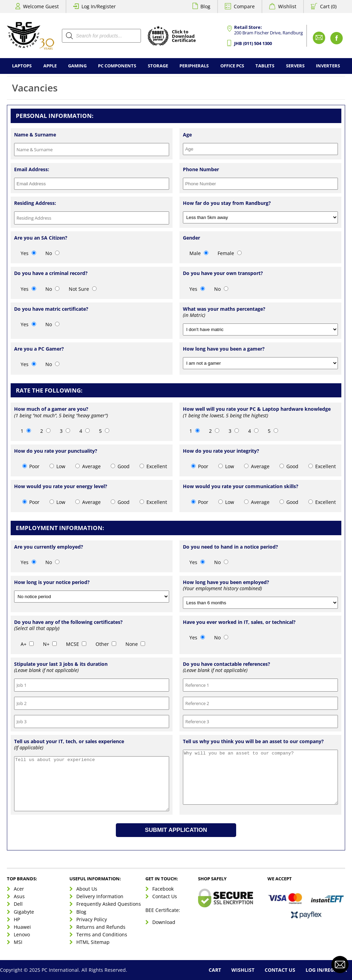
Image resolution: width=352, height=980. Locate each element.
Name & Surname (35, 135)
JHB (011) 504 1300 (253, 43)
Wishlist (287, 6)
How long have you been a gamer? (224, 349)
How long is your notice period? (52, 582)
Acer (19, 889)
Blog (205, 6)
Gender (191, 238)
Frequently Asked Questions (109, 904)
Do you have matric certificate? (51, 309)
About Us (87, 889)
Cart (215, 970)
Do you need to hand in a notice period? (230, 547)
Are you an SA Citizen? (41, 238)
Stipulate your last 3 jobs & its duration (61, 664)
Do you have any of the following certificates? (68, 622)
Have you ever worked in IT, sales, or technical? (239, 622)
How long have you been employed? (226, 582)
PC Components (117, 66)
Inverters (328, 66)
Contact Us (165, 896)
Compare (244, 6)
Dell (18, 904)
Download (164, 922)
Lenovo (22, 934)
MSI (18, 942)
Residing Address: (35, 203)
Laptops (22, 66)
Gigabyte (24, 912)
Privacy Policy (92, 919)
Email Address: (32, 169)
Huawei (22, 927)
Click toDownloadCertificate (184, 36)
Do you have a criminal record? (51, 273)
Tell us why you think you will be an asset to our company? (253, 741)
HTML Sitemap (93, 942)
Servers (295, 66)
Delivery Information (100, 896)
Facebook (163, 889)
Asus (19, 896)
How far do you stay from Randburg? (227, 203)
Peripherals (194, 66)
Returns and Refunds (101, 927)
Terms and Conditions (102, 934)
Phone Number (201, 169)
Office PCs (232, 66)
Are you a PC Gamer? (39, 349)
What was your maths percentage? (224, 309)
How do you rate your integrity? (221, 451)
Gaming (77, 66)
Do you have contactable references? (227, 664)
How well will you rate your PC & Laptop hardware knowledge (257, 409)
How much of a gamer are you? (51, 409)
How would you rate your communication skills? (241, 486)
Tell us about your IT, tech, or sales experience (69, 741)
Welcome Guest (41, 6)
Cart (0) (328, 6)
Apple (50, 66)
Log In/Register (99, 6)
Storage (158, 66)
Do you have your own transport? (223, 273)
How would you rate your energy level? (61, 486)
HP (17, 919)
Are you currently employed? (49, 547)
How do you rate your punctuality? (56, 451)
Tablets (265, 66)
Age (187, 135)
